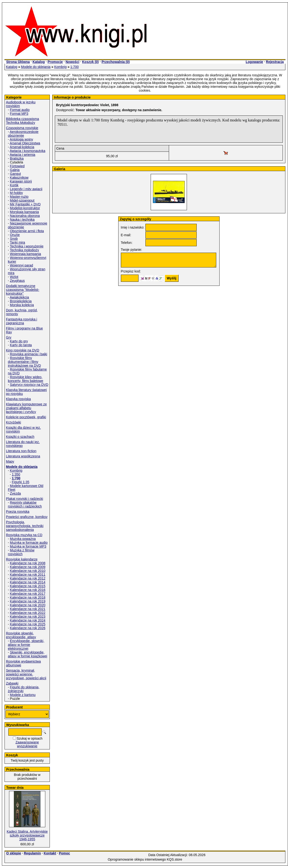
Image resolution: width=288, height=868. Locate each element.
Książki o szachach (20, 437)
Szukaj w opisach (30, 738)
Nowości (72, 62)
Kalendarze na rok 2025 (28, 624)
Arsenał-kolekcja (22, 147)
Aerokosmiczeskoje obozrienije (23, 134)
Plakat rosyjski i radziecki (25, 499)
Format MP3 (19, 114)
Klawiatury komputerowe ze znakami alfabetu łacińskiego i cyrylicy (26, 408)
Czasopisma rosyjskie (22, 128)
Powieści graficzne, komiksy (27, 517)
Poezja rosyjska (18, 512)
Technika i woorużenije (27, 246)
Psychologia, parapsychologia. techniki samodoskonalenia (25, 526)
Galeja (15, 170)
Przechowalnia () (116, 62)
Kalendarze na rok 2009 (28, 567)
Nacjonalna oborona (25, 216)
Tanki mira (17, 242)
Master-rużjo (19, 197)
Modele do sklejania (36, 67)
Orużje (15, 235)
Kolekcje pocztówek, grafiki (26, 417)
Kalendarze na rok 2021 (28, 609)
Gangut (15, 174)
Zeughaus (17, 281)
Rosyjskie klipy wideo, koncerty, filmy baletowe (26, 379)
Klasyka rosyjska (18, 399)
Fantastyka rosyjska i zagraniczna (22, 321)
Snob (14, 239)
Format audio (20, 110)
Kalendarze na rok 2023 (28, 617)
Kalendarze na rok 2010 (28, 571)
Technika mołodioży (24, 250)
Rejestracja (275, 62)
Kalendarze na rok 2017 (28, 594)
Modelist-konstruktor (25, 208)
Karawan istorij (21, 181)
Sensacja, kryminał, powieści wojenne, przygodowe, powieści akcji (26, 674)
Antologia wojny (21, 139)
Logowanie (254, 62)
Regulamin (32, 853)
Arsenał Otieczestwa (25, 143)
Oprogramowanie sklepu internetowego (137, 859)
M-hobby (16, 193)
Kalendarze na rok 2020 (28, 605)
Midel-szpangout (22, 200)
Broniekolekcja (21, 301)
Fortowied (17, 166)
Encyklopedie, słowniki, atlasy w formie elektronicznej (26, 645)
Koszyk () (90, 62)
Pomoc (64, 853)
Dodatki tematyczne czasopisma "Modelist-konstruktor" (23, 290)
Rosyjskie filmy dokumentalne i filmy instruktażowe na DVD (24, 362)
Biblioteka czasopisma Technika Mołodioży (23, 121)
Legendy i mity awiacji (26, 189)
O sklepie (14, 853)
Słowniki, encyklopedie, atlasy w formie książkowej (28, 654)
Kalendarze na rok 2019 (28, 601)
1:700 (75, 67)
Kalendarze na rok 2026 (28, 628)
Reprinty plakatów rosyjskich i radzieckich (25, 504)
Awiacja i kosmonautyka (28, 151)
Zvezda (15, 493)
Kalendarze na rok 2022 (28, 613)
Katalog (39, 62)
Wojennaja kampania (26, 254)
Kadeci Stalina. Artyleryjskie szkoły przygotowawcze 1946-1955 (27, 835)
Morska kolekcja (22, 305)
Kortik (14, 185)
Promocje (55, 62)
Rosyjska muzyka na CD (24, 535)
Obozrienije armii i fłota (27, 231)
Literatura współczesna (23, 456)
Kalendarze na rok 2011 (28, 575)
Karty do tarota (21, 345)
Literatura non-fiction (21, 451)
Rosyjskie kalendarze (22, 559)
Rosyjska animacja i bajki (29, 354)
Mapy (10, 461)
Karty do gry (19, 341)
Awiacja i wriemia (23, 155)
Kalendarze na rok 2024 (28, 620)
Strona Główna (18, 62)
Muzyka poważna (23, 539)
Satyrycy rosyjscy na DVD (29, 385)
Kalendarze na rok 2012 (28, 578)
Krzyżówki (13, 422)
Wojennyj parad (22, 265)
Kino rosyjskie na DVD (23, 350)
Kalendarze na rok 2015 (28, 586)
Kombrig (60, 67)
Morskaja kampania (24, 212)
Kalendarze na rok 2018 (28, 597)
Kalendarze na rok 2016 (28, 590)
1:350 (16, 474)
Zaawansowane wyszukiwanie (27, 744)
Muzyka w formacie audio (29, 543)
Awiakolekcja (19, 297)
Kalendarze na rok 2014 (28, 582)
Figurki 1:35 (21, 482)
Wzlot (14, 277)
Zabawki (12, 683)
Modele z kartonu (23, 695)
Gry (9, 337)
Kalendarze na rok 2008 (28, 563)
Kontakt (50, 853)
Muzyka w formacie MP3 (28, 546)
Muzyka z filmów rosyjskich (21, 552)
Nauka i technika (22, 220)
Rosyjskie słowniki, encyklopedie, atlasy (21, 635)
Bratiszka (17, 158)
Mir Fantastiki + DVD (25, 204)
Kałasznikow (19, 178)
